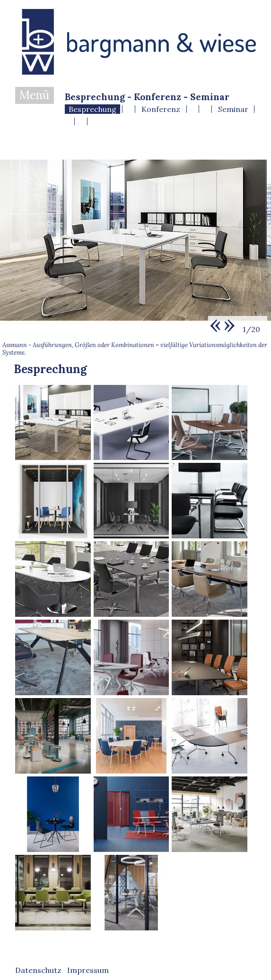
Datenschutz (38, 970)
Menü (34, 95)
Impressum (88, 970)
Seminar (233, 109)
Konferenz (161, 109)
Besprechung (92, 109)
